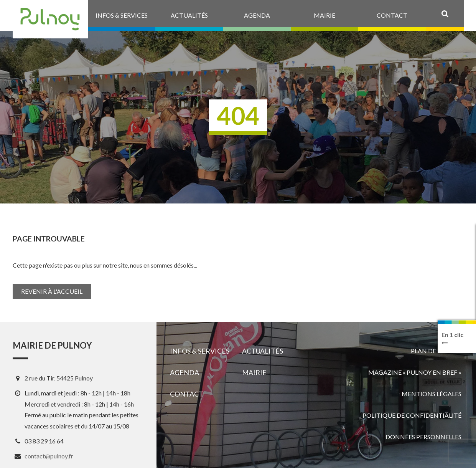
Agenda (184, 372)
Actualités (263, 351)
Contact (187, 394)
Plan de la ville (436, 351)
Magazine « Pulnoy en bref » (415, 372)
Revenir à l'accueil (52, 291)
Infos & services (200, 351)
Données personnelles (423, 437)
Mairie (254, 372)
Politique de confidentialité (412, 415)
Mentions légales (432, 394)
